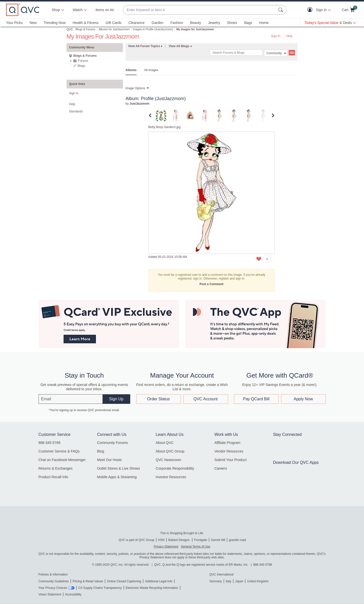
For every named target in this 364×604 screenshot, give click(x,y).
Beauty (195, 23)
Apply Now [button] (303, 399)
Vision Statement (50, 594)
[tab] (161, 115)
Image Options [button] (135, 88)
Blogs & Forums (85, 29)
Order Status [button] (159, 399)
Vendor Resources (229, 451)
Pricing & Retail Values (88, 581)
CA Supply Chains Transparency (100, 588)
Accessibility (73, 594)
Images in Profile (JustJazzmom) (153, 29)
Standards (76, 111)
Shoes (232, 23)
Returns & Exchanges (56, 468)
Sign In (276, 36)
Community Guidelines (54, 581)
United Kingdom (258, 581)
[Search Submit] (281, 10)
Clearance (137, 23)
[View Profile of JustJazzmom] (139, 104)
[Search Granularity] (276, 53)
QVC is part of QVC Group (136, 540)
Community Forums (112, 443)
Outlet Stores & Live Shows (118, 468)
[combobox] (200, 10)
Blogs (81, 66)
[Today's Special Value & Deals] (330, 23)
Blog (101, 451)
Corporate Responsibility (175, 468)
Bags (248, 23)
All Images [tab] (151, 70)
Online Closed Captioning (124, 581)
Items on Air (105, 10)
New (33, 23)
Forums (83, 61)
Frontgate (201, 540)
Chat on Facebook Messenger (62, 460)
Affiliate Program (227, 443)
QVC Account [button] (206, 399)
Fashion (177, 23)
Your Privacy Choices (53, 588)
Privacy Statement (166, 547)
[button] (311, 10)
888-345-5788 (49, 443)
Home (264, 23)
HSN (161, 540)
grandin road (237, 540)
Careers (221, 468)
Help (289, 36)
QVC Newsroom (168, 460)
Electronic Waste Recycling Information (152, 588)
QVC (70, 29)
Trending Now (55, 23)
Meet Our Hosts (109, 460)
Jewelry (214, 23)
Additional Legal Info (159, 581)
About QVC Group (170, 451)
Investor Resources (171, 477)
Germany (216, 581)
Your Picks (14, 23)
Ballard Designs (179, 540)
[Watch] (78, 10)
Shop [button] (56, 10)
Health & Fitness (86, 23)
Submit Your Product (230, 460)
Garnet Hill (218, 540)
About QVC (165, 443)
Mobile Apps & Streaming (117, 477)
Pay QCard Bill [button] (256, 399)
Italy (228, 581)
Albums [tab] (131, 70)
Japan (239, 581)
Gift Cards (113, 23)
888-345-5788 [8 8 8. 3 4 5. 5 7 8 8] (263, 565)
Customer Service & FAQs (59, 451)
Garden (158, 23)
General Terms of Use (196, 547)
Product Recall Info (53, 477)
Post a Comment (211, 284)
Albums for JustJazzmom (114, 29)
